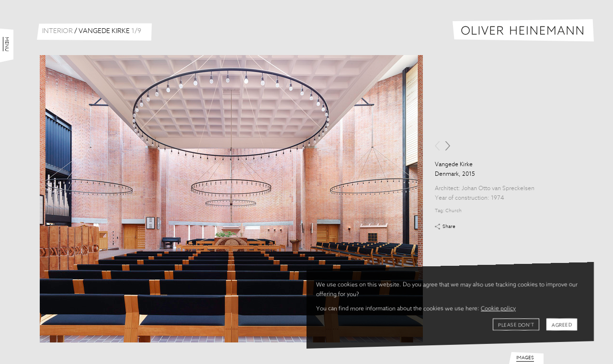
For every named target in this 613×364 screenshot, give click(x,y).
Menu (7, 44)
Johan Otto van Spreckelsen (498, 189)
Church (454, 211)
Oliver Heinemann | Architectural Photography (523, 30)
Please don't (516, 325)
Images (525, 358)
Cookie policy (498, 309)
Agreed (562, 325)
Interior (57, 31)
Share (449, 227)
